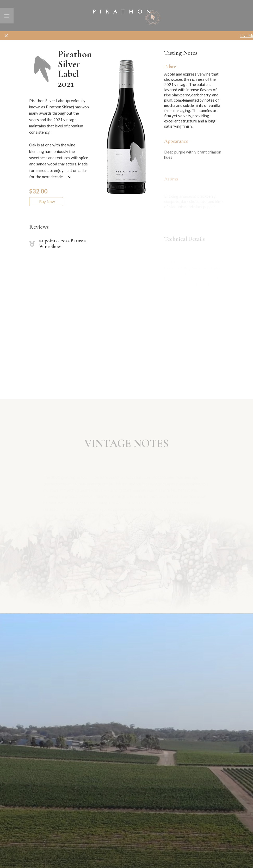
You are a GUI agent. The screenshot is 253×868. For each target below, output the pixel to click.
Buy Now (46, 207)
